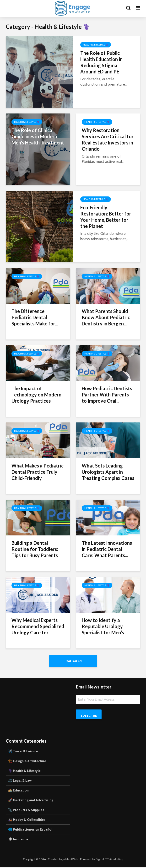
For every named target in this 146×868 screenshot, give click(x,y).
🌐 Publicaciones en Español (30, 830)
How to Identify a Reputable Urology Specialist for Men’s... (104, 626)
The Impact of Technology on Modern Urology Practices (36, 395)
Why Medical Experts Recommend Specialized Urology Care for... (38, 626)
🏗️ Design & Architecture (27, 762)
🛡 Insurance (18, 840)
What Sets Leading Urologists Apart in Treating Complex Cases (108, 472)
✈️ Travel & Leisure (23, 752)
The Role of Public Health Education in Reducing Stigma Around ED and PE (101, 62)
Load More (73, 661)
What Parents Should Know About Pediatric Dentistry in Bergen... (106, 317)
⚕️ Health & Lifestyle (24, 771)
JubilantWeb (70, 860)
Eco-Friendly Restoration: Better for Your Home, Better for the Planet (106, 217)
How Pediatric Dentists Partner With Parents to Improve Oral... (107, 395)
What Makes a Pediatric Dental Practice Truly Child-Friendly (38, 472)
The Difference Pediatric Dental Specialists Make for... (35, 317)
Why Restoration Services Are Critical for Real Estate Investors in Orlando (108, 139)
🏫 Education (18, 791)
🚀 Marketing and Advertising (31, 801)
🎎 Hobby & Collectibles (27, 820)
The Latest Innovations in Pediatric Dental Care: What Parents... (107, 549)
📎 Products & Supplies (26, 811)
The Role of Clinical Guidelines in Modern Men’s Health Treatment (38, 136)
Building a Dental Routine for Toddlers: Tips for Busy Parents (35, 549)
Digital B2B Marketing (109, 860)
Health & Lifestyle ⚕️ (96, 45)
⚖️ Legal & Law (20, 781)
